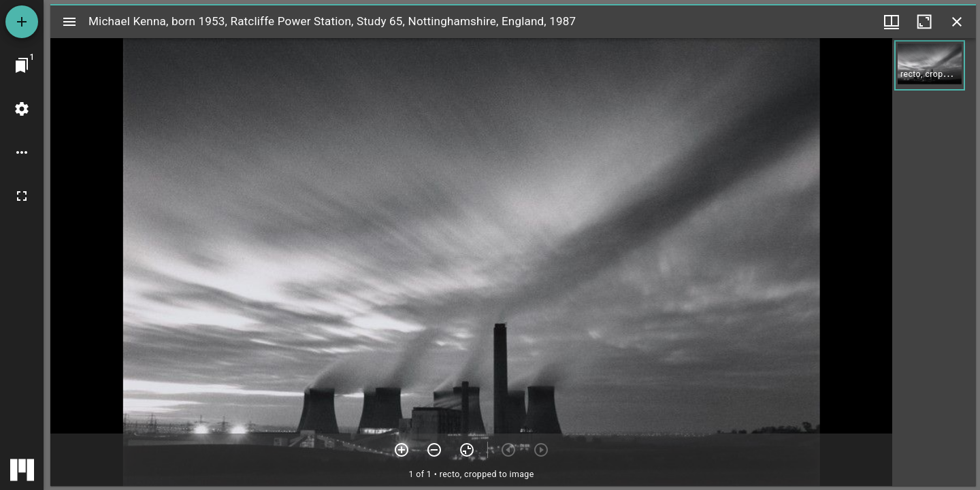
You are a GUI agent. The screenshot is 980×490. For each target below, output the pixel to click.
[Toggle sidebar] (69, 22)
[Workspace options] (22, 152)
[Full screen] (22, 196)
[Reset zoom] (467, 450)
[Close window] (957, 22)
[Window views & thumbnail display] (892, 22)
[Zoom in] (402, 450)
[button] (930, 65)
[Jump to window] (22, 65)
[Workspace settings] (22, 109)
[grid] (934, 262)
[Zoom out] (434, 450)
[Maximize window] (924, 22)
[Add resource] (22, 22)
